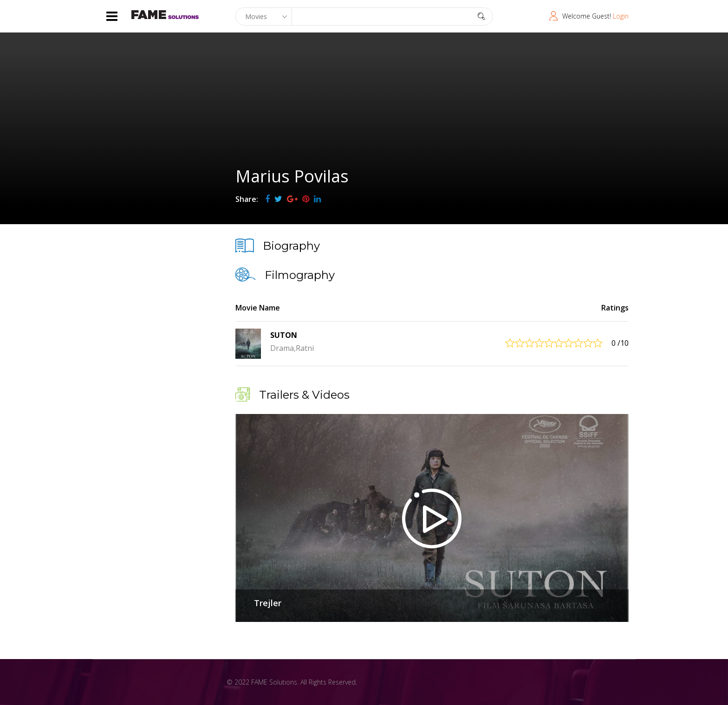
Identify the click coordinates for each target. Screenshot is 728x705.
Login (621, 16)
